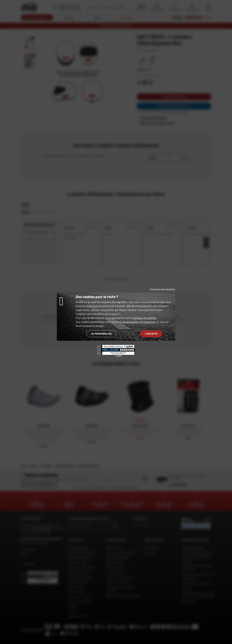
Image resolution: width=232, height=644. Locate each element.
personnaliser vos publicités (139, 322)
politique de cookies (144, 318)
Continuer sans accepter (162, 289)
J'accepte (151, 334)
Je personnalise (101, 334)
